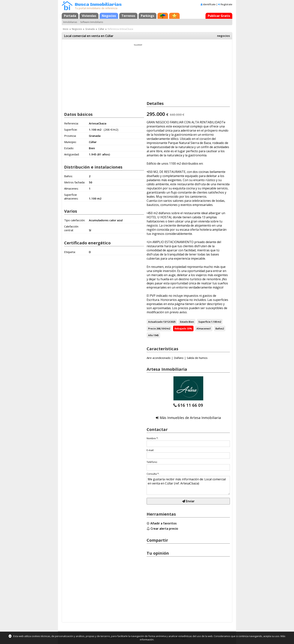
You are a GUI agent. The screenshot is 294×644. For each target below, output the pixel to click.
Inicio (66, 29)
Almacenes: (71, 188)
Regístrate (226, 4)
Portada (70, 16)
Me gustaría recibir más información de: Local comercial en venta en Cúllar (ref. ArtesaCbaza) (188, 485)
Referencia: (71, 123)
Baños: (68, 176)
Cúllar (101, 29)
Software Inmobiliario (92, 22)
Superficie (204, 322)
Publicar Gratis (219, 16)
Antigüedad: (72, 154)
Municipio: (70, 142)
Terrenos (128, 16)
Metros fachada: (75, 182)
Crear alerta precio (164, 529)
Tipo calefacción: (75, 220)
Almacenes (203, 328)
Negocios (109, 16)
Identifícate (209, 4)
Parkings (147, 16)
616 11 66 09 (190, 405)
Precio (152, 328)
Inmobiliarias (70, 22)
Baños (219, 328)
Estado (184, 322)
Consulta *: (153, 474)
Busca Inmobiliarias (98, 5)
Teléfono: (152, 462)
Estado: (69, 148)
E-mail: (150, 450)
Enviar (188, 501)
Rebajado (180, 328)
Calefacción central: (71, 228)
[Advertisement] (104, 78)
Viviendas (89, 16)
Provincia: (70, 136)
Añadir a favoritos (163, 523)
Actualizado (155, 322)
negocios (223, 36)
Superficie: (71, 130)
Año (150, 335)
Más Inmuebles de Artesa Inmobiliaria (190, 418)
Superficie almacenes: (71, 197)
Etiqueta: (70, 252)
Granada (90, 29)
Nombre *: (152, 438)
